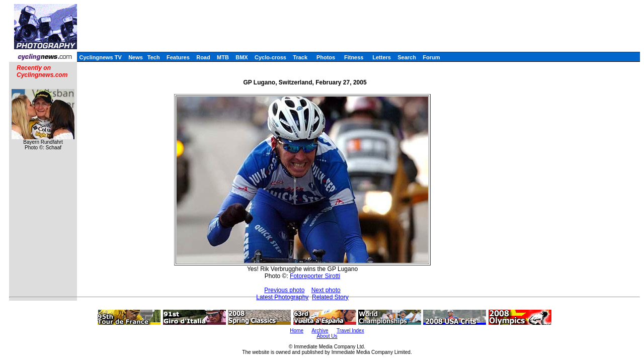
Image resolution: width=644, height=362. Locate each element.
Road (203, 57)
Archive (320, 331)
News (136, 57)
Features (178, 57)
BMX (242, 57)
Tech (154, 57)
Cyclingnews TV (100, 57)
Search (407, 57)
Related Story (330, 297)
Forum (431, 57)
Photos (326, 57)
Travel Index (350, 331)
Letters (382, 57)
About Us (327, 336)
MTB (223, 57)
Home (297, 331)
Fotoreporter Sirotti (315, 276)
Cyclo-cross (270, 57)
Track (300, 57)
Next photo (326, 290)
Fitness (354, 57)
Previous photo (284, 290)
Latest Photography (282, 297)
